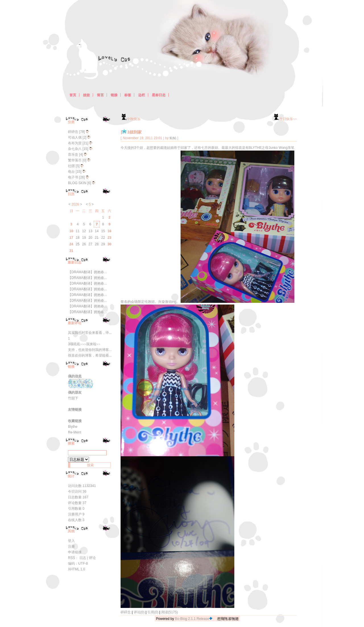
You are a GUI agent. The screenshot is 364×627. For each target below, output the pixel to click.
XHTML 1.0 (76, 569)
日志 (83, 558)
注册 (71, 546)
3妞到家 (135, 132)
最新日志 (75, 262)
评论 (92, 558)
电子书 (73, 177)
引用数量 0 (76, 509)
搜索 (71, 443)
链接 (71, 367)
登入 (71, 541)
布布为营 (75, 143)
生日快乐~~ (285, 119)
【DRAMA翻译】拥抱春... (87, 272)
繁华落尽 (75, 160)
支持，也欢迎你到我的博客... (90, 350)
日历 (71, 194)
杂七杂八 (75, 149)
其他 (71, 531)
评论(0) (139, 612)
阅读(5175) (170, 612)
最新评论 (75, 323)
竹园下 (73, 398)
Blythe (73, 427)
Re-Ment (75, 432)
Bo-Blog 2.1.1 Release (192, 619)
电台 (71, 172)
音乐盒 (73, 155)
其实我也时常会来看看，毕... (90, 333)
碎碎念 (126, 612)
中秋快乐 (131, 119)
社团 (71, 166)
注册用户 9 (76, 514)
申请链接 (75, 552)
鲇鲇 (173, 138)
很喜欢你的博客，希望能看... (90, 355)
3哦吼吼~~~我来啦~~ (84, 344)
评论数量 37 (77, 503)
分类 (71, 122)
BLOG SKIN (77, 183)
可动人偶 (75, 137)
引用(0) (153, 612)
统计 (71, 476)
